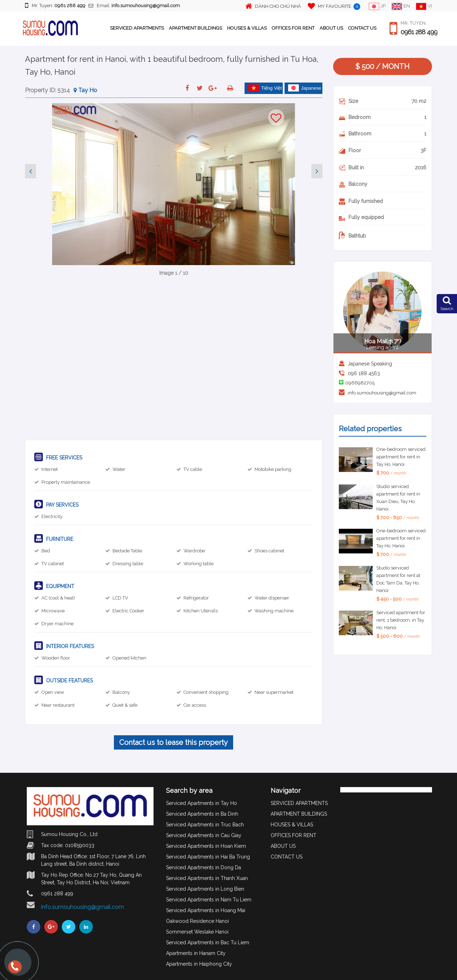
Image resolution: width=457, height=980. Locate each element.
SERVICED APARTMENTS (137, 28)
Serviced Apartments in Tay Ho (202, 803)
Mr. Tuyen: (55, 5)
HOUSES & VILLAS (247, 28)
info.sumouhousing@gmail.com (382, 393)
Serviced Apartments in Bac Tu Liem (208, 942)
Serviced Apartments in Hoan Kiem (206, 846)
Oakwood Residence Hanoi (197, 921)
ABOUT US (331, 28)
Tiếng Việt (265, 88)
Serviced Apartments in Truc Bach (205, 825)
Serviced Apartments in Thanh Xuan (207, 878)
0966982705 (360, 383)
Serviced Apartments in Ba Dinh (202, 814)
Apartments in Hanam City (196, 953)
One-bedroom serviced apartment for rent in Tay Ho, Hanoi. (401, 538)
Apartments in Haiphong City (199, 964)
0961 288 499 (419, 32)
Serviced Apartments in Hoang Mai (206, 910)
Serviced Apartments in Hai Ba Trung (208, 857)
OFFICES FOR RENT (293, 28)
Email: (134, 6)
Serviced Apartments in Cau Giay (204, 835)
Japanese (305, 88)
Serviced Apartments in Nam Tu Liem (209, 900)
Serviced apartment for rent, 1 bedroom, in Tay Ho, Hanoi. (401, 620)
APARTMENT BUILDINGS (195, 28)
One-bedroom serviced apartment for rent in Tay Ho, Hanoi (401, 457)
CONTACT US (362, 28)
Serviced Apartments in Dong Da (204, 867)
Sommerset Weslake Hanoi (197, 932)
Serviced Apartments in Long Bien (205, 889)
